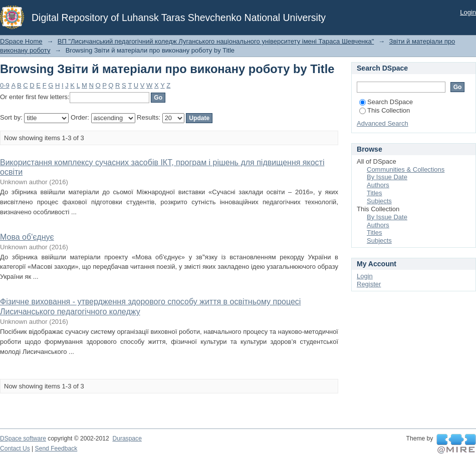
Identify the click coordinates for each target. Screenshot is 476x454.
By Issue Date (387, 177)
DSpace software (23, 438)
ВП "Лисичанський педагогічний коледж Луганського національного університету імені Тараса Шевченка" (216, 41)
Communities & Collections (406, 169)
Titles (375, 193)
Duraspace (127, 438)
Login (468, 12)
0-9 (5, 85)
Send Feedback (56, 448)
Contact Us (15, 448)
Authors (378, 185)
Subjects (379, 201)
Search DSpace (386, 102)
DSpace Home (21, 41)
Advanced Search (383, 123)
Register (369, 284)
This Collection (385, 110)
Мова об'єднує (27, 237)
